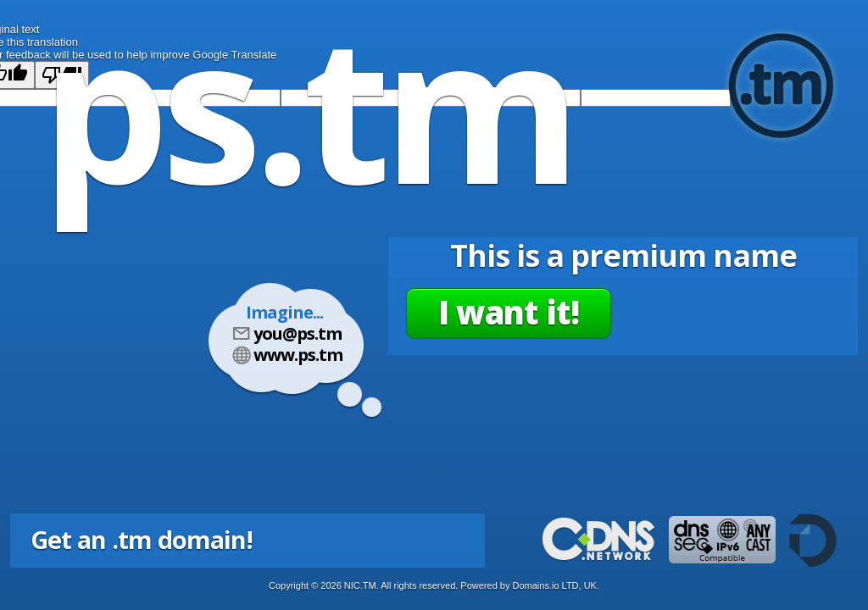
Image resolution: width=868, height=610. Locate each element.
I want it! (509, 312)
